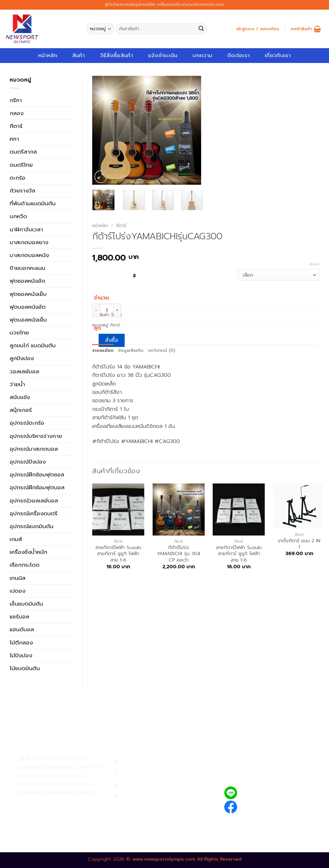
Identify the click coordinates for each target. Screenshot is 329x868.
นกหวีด (18, 216)
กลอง (17, 113)
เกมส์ (16, 539)
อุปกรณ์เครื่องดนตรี (34, 513)
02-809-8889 (53, 817)
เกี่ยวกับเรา (278, 55)
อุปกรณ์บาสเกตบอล (34, 449)
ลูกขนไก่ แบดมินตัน (33, 345)
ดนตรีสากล (23, 152)
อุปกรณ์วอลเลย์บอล (34, 500)
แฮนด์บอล (22, 629)
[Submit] (201, 29)
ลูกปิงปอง (22, 358)
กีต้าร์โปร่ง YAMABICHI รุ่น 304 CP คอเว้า (178, 554)
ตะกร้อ (18, 178)
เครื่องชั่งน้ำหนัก (28, 552)
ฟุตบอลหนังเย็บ (28, 320)
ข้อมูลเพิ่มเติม (131, 350)
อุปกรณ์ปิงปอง (28, 462)
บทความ (202, 55)
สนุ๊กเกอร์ (21, 410)
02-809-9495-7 (56, 804)
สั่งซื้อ (112, 340)
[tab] (103, 351)
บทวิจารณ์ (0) (161, 350)
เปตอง (18, 591)
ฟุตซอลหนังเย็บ (28, 294)
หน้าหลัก (48, 55)
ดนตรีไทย (21, 165)
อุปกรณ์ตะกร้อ (27, 423)
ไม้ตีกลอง (21, 642)
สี (134, 275)
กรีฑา (16, 100)
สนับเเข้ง (20, 397)
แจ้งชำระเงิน (163, 55)
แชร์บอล (19, 616)
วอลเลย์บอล (24, 371)
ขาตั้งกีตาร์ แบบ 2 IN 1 (299, 544)
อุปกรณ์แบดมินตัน (31, 526)
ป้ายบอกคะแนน (27, 268)
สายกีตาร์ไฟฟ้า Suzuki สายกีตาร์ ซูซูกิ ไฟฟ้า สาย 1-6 (118, 554)
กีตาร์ (16, 126)
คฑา (14, 139)
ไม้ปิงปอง (21, 655)
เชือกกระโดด (25, 565)
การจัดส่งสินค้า (139, 785)
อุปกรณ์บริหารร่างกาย (36, 436)
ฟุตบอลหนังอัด (28, 307)
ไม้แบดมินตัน (25, 668)
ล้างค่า (315, 264)
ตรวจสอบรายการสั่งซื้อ (148, 797)
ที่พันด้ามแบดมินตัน (33, 203)
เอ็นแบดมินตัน (26, 604)
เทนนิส (18, 578)
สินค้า (79, 55)
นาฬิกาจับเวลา (26, 229)
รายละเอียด (103, 350)
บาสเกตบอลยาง (29, 242)
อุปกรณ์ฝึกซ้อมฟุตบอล (37, 487)
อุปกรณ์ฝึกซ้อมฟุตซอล (37, 474)
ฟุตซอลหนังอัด (27, 281)
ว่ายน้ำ (17, 384)
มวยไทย (19, 332)
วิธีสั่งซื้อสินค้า (116, 55)
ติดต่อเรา (238, 55)
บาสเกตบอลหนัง (29, 255)
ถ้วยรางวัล (22, 190)
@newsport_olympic (268, 793)
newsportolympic (264, 806)
